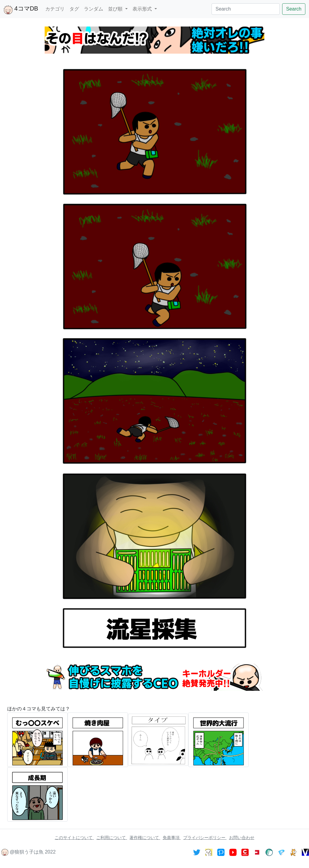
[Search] (246, 9)
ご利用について (112, 838)
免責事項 (172, 838)
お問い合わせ (242, 838)
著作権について (145, 838)
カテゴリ (55, 9)
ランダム (94, 9)
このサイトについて (74, 838)
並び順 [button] (116, 9)
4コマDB (21, 10)
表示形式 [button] (143, 9)
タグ (74, 9)
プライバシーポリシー (205, 838)
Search (294, 9)
